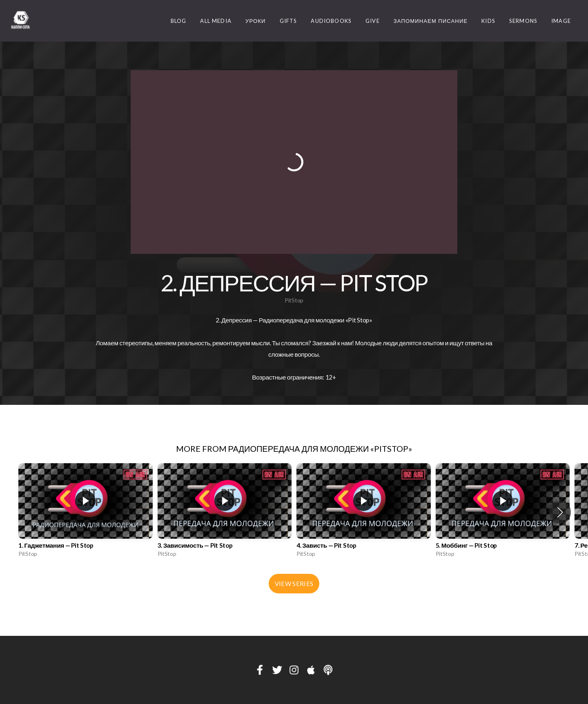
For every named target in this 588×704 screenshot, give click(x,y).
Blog (179, 21)
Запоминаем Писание (431, 21)
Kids (488, 21)
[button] (560, 512)
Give (373, 21)
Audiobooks (331, 21)
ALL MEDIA (216, 21)
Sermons (523, 21)
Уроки (256, 21)
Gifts (288, 21)
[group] (86, 512)
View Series (294, 584)
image (561, 21)
